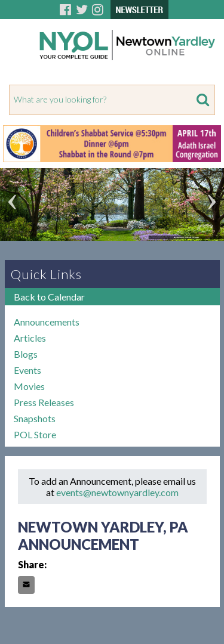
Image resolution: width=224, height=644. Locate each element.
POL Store (35, 434)
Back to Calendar (49, 297)
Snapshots (35, 418)
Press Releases (44, 402)
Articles (30, 338)
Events (27, 370)
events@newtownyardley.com (117, 492)
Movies (29, 386)
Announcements (47, 322)
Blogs (26, 354)
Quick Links (46, 274)
